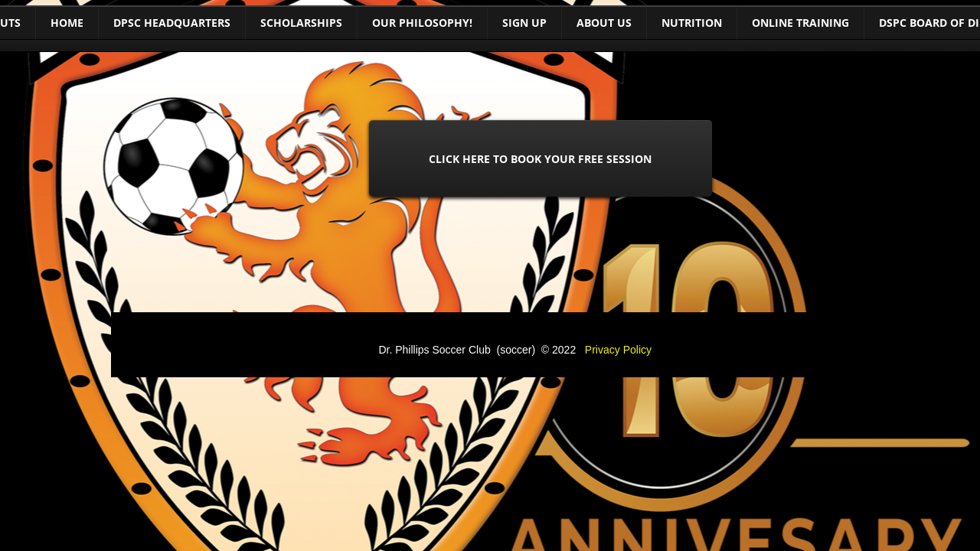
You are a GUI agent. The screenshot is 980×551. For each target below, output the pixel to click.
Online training (800, 23)
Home (67, 23)
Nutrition (692, 23)
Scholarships (301, 23)
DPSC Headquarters (172, 23)
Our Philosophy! (422, 23)
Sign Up (524, 23)
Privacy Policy (618, 350)
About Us (604, 23)
